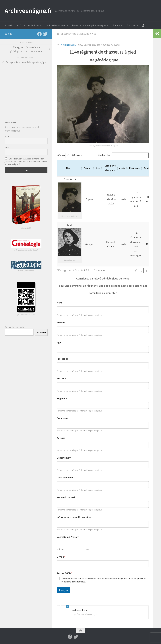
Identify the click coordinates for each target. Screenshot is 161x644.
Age (59, 342)
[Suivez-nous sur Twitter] (45, 34)
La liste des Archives (56, 25)
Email (7, 147)
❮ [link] (136, 271)
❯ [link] (146, 271)
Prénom (60, 549)
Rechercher (41, 333)
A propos (131, 25)
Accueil (8, 25)
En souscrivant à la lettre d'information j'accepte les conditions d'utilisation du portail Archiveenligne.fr (26, 161)
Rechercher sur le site (14, 327)
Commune (62, 418)
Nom (59, 303)
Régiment (62, 398)
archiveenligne (68, 45)
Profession (63, 359)
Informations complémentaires (74, 517)
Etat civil (62, 379)
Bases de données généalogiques (89, 25)
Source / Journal (66, 497)
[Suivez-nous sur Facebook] (39, 34)
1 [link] (141, 271)
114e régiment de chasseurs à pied (77, 34)
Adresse (61, 438)
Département (64, 458)
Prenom (61, 323)
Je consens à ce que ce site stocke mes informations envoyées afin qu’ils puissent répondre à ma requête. (104, 580)
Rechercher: (105, 155)
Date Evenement (66, 478)
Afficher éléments (69, 155)
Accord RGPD (65, 573)
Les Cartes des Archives (28, 25)
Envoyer (64, 590)
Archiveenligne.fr (28, 11)
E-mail (61, 557)
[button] (81, 168)
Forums (116, 25)
